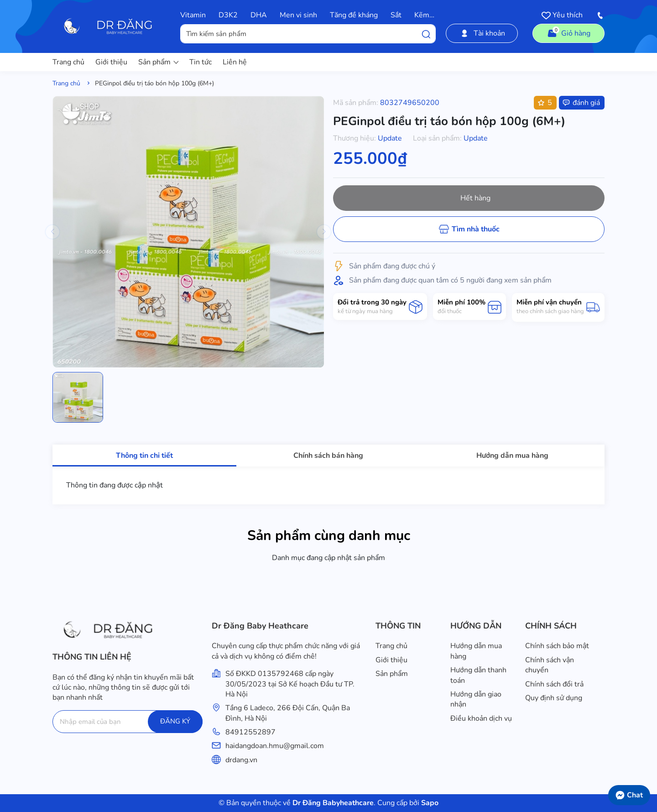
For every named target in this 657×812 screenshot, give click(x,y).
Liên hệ (235, 62)
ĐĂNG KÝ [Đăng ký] (175, 721)
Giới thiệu (111, 62)
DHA (259, 15)
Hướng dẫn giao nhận (476, 699)
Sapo (429, 803)
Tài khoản (482, 33)
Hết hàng (475, 198)
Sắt (396, 15)
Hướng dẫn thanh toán (478, 675)
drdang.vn (241, 760)
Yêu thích (562, 15)
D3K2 (228, 15)
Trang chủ (68, 62)
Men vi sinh (298, 15)
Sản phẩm (158, 62)
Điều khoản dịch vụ (481, 718)
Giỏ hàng (568, 32)
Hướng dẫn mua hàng (476, 651)
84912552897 (250, 732)
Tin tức (201, 62)
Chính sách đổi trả (554, 684)
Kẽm (422, 15)
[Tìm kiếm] (426, 34)
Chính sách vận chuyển (550, 665)
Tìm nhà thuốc (476, 229)
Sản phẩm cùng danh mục (329, 536)
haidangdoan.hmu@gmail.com (275, 746)
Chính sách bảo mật (557, 646)
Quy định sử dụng (554, 698)
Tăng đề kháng (354, 15)
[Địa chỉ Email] (128, 722)
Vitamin (193, 15)
